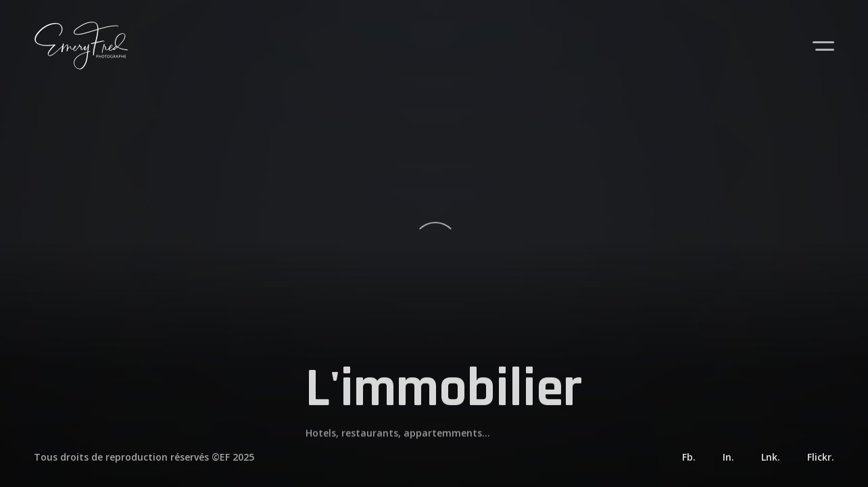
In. (728, 457)
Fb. (689, 457)
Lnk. (771, 457)
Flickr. (821, 457)
